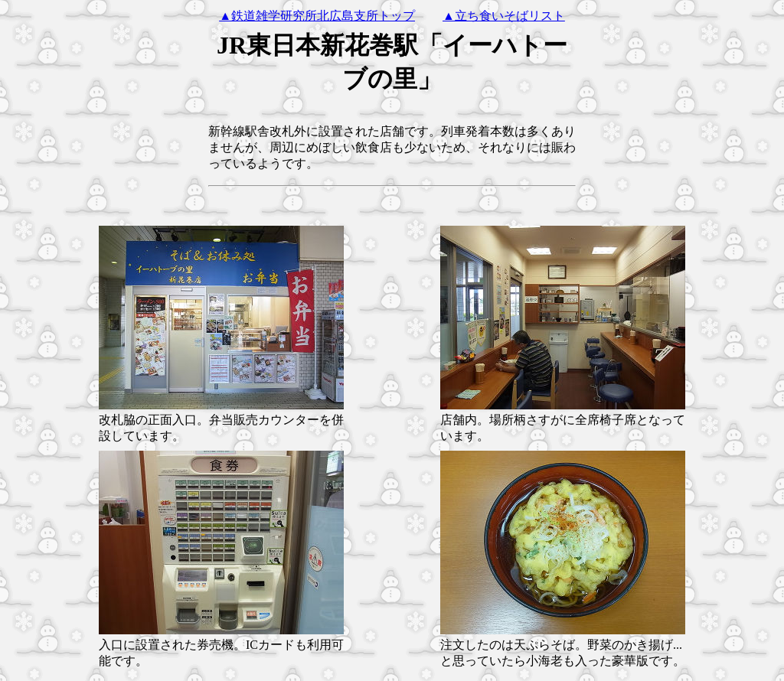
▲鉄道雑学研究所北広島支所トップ (317, 16)
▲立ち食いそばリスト (504, 16)
